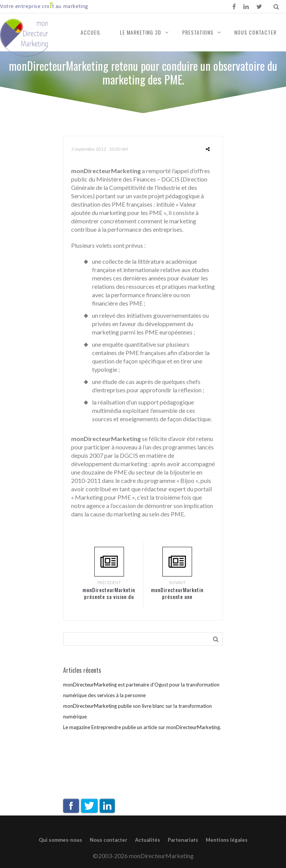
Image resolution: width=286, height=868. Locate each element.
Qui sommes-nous (60, 840)
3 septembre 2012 (89, 149)
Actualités (148, 840)
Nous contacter (255, 32)
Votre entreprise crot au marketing (44, 6)
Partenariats (183, 840)
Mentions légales (227, 840)
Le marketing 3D (141, 32)
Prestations (198, 32)
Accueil (91, 32)
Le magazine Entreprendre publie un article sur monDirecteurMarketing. (142, 727)
